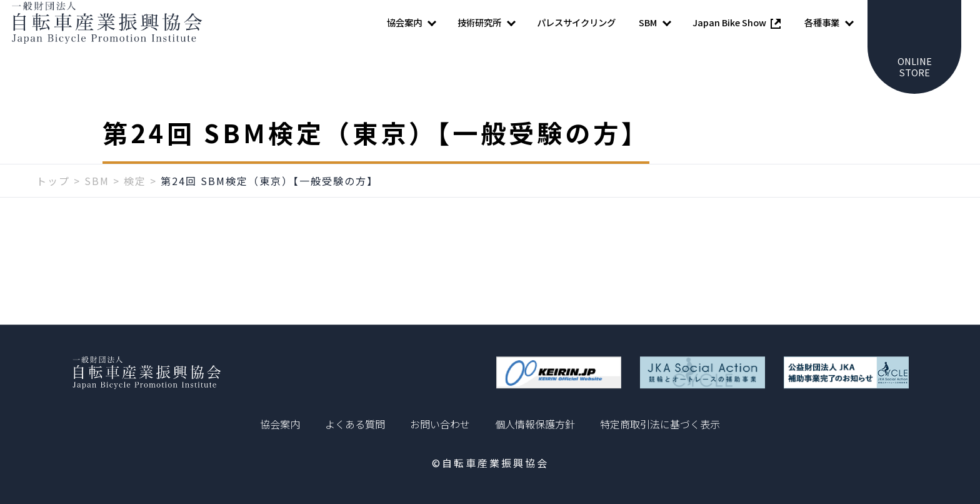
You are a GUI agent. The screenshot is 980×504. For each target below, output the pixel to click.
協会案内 (280, 424)
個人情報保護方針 (535, 424)
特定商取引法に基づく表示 (660, 424)
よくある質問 (355, 424)
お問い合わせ (440, 424)
